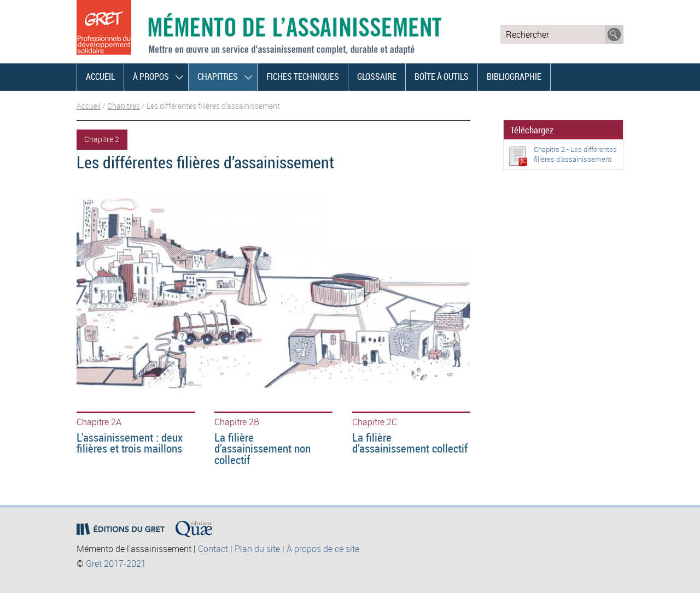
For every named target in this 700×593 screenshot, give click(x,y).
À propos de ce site (323, 549)
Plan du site (257, 549)
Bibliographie (514, 77)
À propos (151, 77)
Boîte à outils (442, 77)
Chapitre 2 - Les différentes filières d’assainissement (575, 154)
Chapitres (218, 77)
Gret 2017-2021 (116, 563)
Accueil (100, 77)
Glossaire (377, 77)
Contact (213, 549)
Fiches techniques (303, 77)
